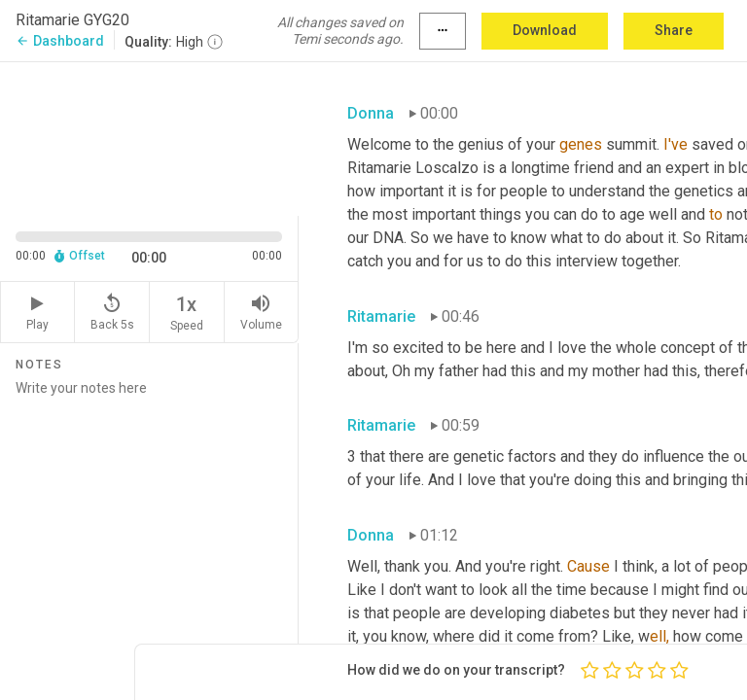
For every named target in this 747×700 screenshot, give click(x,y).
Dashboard (60, 41)
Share (674, 30)
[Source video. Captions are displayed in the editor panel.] (149, 137)
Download (545, 30)
